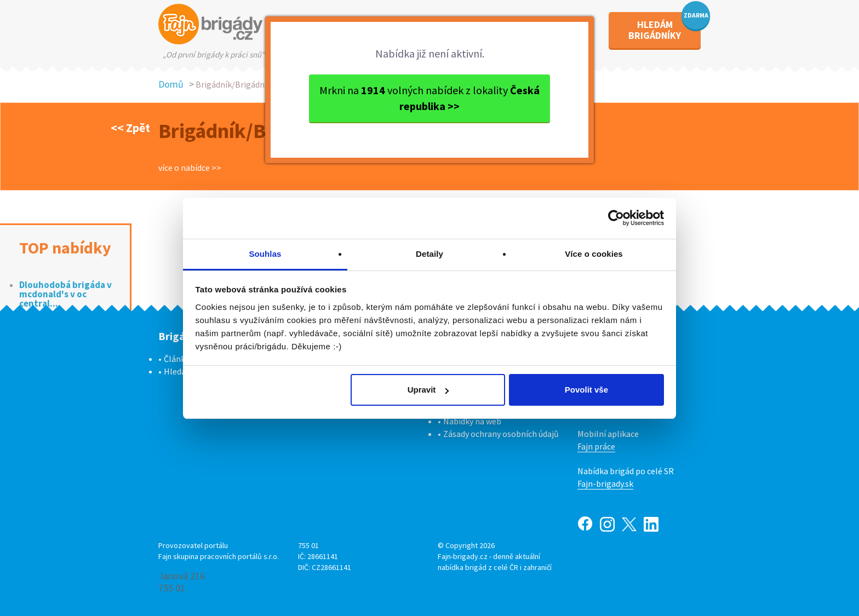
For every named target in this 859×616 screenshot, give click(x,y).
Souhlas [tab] (265, 254)
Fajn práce (596, 446)
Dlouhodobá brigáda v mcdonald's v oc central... (65, 294)
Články (176, 359)
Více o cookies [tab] (594, 254)
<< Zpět (130, 128)
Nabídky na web (472, 421)
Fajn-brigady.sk (605, 483)
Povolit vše (586, 390)
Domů (171, 84)
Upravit (428, 390)
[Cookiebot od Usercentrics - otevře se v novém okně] (616, 218)
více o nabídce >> (190, 168)
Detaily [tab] (429, 254)
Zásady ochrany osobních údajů (501, 434)
